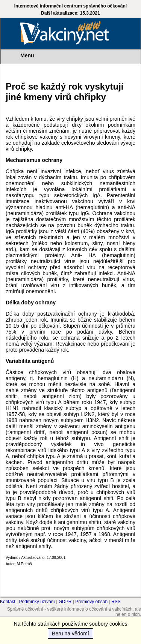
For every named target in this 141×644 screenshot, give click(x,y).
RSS (116, 602)
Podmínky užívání (37, 602)
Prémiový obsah (91, 602)
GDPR (65, 602)
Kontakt (8, 602)
